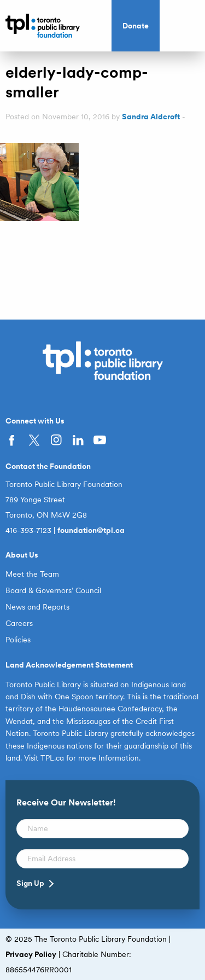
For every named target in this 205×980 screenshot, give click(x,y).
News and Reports (37, 607)
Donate (136, 26)
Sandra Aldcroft (151, 117)
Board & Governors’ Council (53, 590)
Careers (19, 623)
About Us (22, 555)
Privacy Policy (31, 954)
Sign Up (30, 883)
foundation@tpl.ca (91, 530)
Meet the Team (32, 574)
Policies (18, 640)
